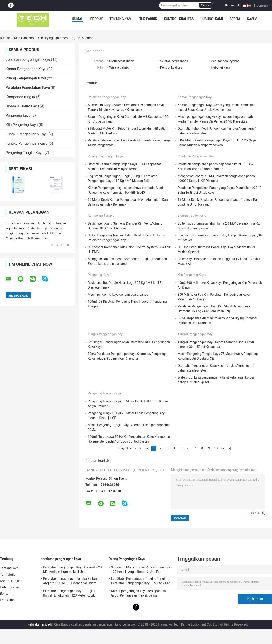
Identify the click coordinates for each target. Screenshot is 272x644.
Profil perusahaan (122, 61)
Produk (96, 19)
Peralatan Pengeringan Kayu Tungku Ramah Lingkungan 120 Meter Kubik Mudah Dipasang (69, 594)
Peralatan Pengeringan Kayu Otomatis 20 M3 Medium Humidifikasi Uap (72, 570)
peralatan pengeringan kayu (28, 60)
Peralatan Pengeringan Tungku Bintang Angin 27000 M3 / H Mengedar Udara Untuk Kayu (71, 582)
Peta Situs (7, 600)
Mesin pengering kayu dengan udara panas (118, 295)
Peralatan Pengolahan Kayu (28, 88)
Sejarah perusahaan (174, 61)
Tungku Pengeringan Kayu (27, 134)
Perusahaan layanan (225, 61)
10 (216, 448)
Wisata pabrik (119, 67)
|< (140, 448)
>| (230, 448)
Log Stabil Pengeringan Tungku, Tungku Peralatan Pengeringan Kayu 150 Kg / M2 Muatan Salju (140, 582)
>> (223, 448)
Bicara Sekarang (236, 5)
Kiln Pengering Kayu (22, 125)
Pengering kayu (18, 115)
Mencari (206, 5)
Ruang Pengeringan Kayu (26, 78)
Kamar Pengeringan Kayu (26, 69)
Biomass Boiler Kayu (22, 106)
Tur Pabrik (148, 19)
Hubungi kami (212, 19)
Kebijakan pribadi (40, 624)
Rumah (78, 19)
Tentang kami (121, 19)
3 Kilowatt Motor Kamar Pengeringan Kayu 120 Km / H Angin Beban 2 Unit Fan (141, 570)
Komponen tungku (20, 97)
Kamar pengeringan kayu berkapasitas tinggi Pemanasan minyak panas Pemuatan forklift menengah (138, 594)
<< (147, 448)
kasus (252, 19)
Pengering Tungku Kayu (25, 153)
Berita (235, 19)
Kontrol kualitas (179, 19)
